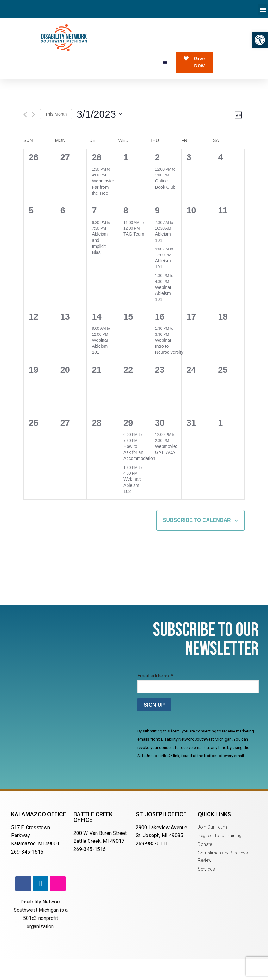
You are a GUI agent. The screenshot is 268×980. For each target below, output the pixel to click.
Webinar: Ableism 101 (164, 315)
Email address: (155, 698)
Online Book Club (165, 206)
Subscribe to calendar (197, 542)
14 (97, 339)
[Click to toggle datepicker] (99, 136)
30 (160, 445)
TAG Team (134, 256)
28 (97, 179)
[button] (260, 40)
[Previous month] (25, 136)
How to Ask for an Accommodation (139, 474)
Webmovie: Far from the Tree (103, 209)
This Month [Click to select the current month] (56, 136)
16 (160, 339)
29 (128, 445)
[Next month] (33, 136)
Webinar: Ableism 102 (132, 507)
